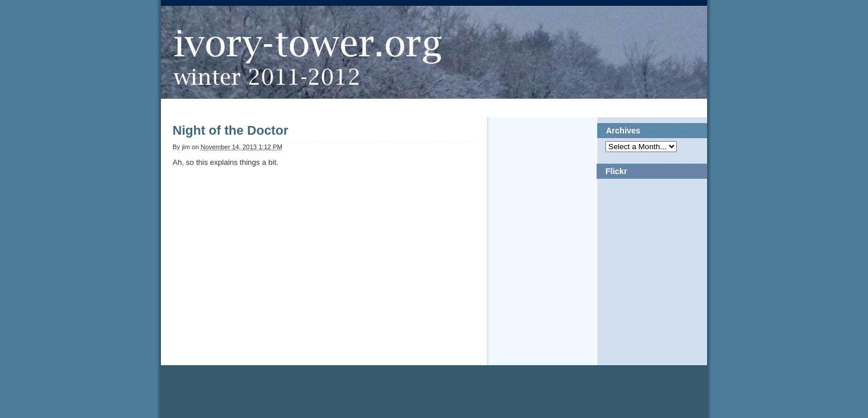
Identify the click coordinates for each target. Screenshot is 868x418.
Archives (623, 131)
